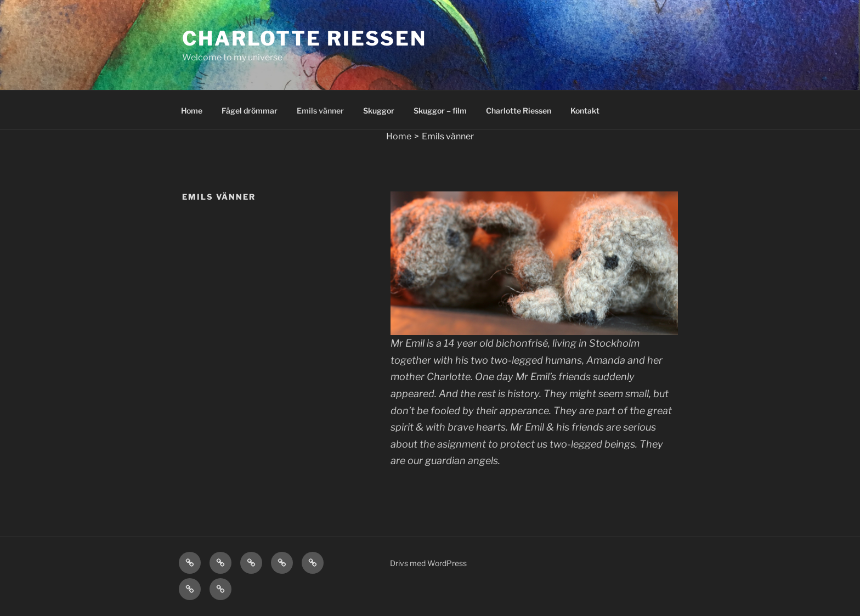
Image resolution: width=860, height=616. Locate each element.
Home (192, 111)
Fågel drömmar (250, 111)
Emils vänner (320, 111)
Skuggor (379, 111)
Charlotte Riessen (304, 38)
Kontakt (585, 111)
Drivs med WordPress (428, 563)
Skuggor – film (440, 111)
